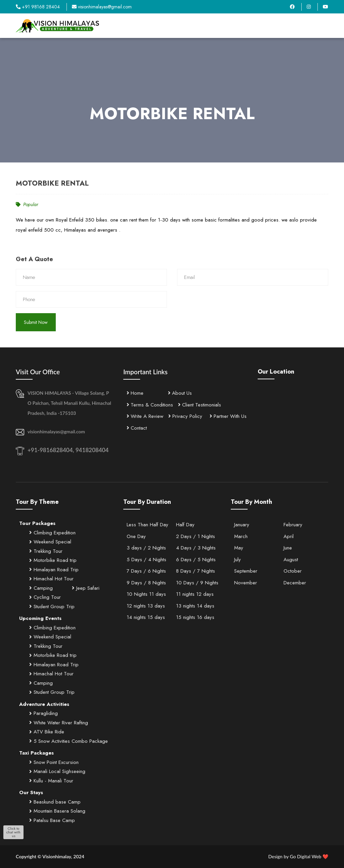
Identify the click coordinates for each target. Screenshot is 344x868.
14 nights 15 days (146, 617)
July (238, 560)
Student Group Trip (52, 607)
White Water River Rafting (59, 723)
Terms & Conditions (150, 405)
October (293, 571)
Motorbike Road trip (53, 560)
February (293, 525)
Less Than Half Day (147, 525)
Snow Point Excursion (54, 762)
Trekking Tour (46, 551)
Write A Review (145, 416)
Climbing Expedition (52, 533)
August (291, 560)
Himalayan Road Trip (54, 570)
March (241, 536)
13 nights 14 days (195, 606)
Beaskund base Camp (55, 802)
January (242, 525)
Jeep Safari (86, 588)
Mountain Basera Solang (57, 811)
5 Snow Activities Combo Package (69, 741)
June (288, 548)
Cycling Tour (45, 597)
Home (135, 393)
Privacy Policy (185, 416)
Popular (27, 204)
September (246, 571)
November (246, 583)
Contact (137, 428)
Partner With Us (228, 416)
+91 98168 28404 (38, 7)
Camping (41, 588)
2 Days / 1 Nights (196, 536)
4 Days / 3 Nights (196, 548)
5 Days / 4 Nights (146, 560)
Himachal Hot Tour (51, 579)
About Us (180, 393)
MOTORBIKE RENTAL (52, 183)
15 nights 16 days (195, 617)
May (239, 548)
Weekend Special (50, 542)
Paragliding (44, 713)
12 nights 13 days (146, 606)
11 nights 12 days (195, 594)
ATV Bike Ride (47, 732)
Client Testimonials (200, 405)
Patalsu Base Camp (52, 820)
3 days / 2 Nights (146, 548)
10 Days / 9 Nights (197, 583)
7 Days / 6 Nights (146, 571)
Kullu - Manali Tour (51, 781)
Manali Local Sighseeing (57, 771)
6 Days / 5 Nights (196, 560)
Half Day (185, 525)
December (295, 583)
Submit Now (36, 322)
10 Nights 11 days (146, 594)
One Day (136, 536)
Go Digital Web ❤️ (298, 856)
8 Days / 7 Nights (196, 571)
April (289, 536)
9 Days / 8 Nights (146, 583)
